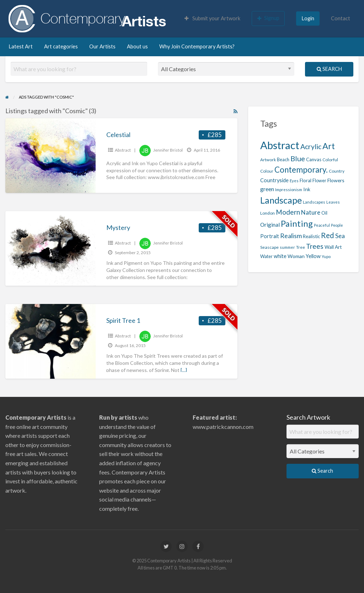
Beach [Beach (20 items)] (283, 160)
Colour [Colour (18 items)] (267, 171)
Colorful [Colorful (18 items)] (330, 160)
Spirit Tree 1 (123, 320)
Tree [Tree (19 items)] (301, 247)
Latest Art (21, 46)
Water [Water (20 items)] (266, 256)
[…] (184, 370)
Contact (341, 18)
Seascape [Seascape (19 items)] (269, 247)
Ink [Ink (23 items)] (307, 189)
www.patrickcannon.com (223, 427)
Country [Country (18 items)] (337, 171)
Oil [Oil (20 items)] (324, 213)
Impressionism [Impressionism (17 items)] (289, 190)
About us (137, 46)
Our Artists (102, 46)
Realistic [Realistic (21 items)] (311, 236)
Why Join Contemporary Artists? (197, 46)
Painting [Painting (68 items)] (297, 223)
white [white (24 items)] (280, 256)
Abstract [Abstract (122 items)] (280, 145)
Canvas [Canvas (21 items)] (314, 159)
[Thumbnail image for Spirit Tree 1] (50, 341)
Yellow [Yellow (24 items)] (313, 256)
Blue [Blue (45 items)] (298, 158)
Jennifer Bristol (168, 150)
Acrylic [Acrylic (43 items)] (311, 146)
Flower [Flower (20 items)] (319, 181)
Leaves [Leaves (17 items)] (333, 202)
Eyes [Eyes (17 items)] (294, 181)
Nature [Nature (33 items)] (311, 212)
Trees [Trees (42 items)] (315, 246)
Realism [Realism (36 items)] (291, 236)
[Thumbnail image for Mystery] (50, 248)
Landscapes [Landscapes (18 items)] (314, 202)
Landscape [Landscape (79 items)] (281, 200)
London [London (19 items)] (267, 213)
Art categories (61, 46)
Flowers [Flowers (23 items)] (336, 180)
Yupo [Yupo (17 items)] (326, 256)
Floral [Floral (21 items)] (306, 180)
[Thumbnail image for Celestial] (50, 156)
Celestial (118, 135)
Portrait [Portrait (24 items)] (270, 236)
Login (308, 18)
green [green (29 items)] (267, 189)
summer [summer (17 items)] (287, 247)
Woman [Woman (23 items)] (296, 256)
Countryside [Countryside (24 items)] (274, 180)
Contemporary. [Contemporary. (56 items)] (301, 170)
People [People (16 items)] (337, 225)
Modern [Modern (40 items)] (288, 212)
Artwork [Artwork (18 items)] (268, 160)
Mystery (118, 227)
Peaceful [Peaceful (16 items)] (322, 225)
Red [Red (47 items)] (328, 235)
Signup (268, 18)
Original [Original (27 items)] (270, 225)
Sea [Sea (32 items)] (340, 236)
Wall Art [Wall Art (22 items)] (333, 247)
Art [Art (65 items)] (329, 146)
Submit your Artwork (212, 18)
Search (329, 69)
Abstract (123, 150)
